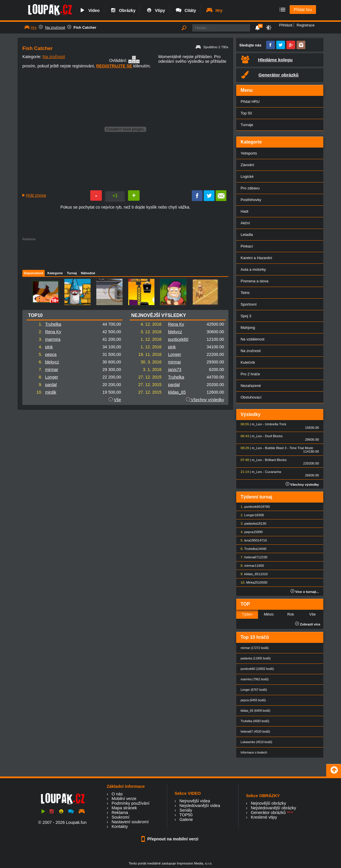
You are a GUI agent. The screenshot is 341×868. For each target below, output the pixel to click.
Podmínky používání (130, 803)
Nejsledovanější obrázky (273, 808)
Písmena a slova (255, 281)
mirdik (50, 392)
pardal (51, 385)
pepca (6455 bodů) (253, 700)
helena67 (251, 557)
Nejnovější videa (195, 801)
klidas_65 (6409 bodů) (256, 711)
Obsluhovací (251, 397)
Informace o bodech (254, 753)
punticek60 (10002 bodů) (257, 669)
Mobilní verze (124, 799)
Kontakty (120, 826)
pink (49, 347)
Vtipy (155, 10)
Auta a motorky (253, 269)
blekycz (52, 362)
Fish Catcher (85, 27)
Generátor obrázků (268, 813)
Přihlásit (286, 25)
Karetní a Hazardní (256, 258)
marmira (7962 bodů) (255, 679)
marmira (53, 339)
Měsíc (269, 614)
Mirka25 (252, 582)
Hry (214, 10)
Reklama (120, 813)
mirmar (52, 370)
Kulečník (248, 362)
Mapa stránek (124, 808)
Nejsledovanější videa (200, 806)
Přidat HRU (250, 102)
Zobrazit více (308, 624)
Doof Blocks (274, 436)
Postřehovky (251, 200)
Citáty (186, 10)
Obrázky (122, 10)
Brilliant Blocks (276, 460)
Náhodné (88, 273)
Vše (117, 400)
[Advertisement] (125, 254)
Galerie (186, 819)
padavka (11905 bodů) (256, 658)
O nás (117, 794)
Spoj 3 (246, 316)
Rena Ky (53, 332)
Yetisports (249, 153)
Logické (247, 176)
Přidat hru (303, 10)
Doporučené (34, 273)
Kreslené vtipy (264, 817)
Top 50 (246, 113)
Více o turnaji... (305, 592)
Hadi (245, 211)
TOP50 (186, 815)
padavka (251, 523)
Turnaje (247, 125)
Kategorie (55, 273)
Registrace (306, 25)
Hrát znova (36, 195)
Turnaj (72, 273)
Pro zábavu (250, 188)
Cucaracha (273, 472)
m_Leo (257, 424)
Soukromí (120, 817)
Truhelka (53, 324)
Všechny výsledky (205, 400)
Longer (52, 377)
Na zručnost (55, 27)
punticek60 (178, 339)
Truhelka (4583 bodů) (255, 721)
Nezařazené (251, 386)
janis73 (175, 370)
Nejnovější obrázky (268, 803)
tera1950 (251, 540)
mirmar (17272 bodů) (255, 648)
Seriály (186, 810)
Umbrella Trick (276, 424)
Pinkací (247, 246)
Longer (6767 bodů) (254, 690)
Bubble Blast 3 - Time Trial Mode (289, 448)
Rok (291, 614)
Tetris (245, 293)
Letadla (247, 235)
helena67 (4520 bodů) (255, 732)
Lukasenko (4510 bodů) (256, 742)
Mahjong (248, 328)
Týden (247, 614)
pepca (51, 354)
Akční (245, 223)
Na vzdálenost (252, 339)
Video (89, 10)
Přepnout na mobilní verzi (171, 839)
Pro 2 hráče (250, 374)
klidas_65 (177, 392)
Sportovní (249, 304)
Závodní (247, 165)
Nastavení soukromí (130, 822)
